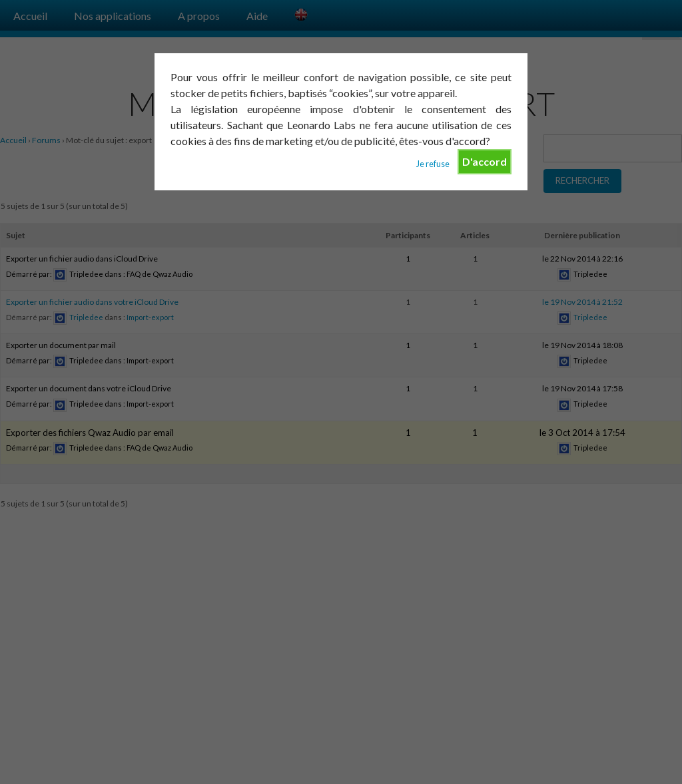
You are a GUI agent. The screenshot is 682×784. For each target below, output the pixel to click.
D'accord (485, 161)
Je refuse (433, 164)
